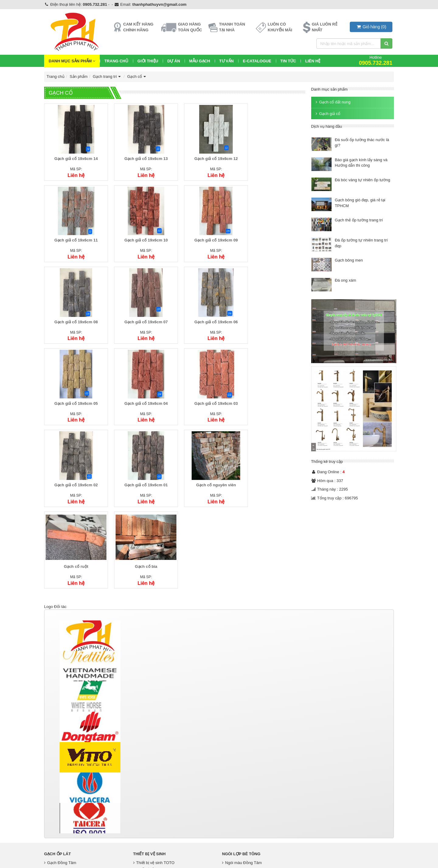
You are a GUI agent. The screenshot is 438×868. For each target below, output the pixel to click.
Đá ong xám (346, 280)
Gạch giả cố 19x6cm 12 (208, 156)
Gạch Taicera (57, 780)
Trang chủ (116, 61)
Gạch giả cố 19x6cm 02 (74, 393)
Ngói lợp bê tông (241, 765)
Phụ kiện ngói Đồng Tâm (245, 787)
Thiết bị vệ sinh (149, 765)
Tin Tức (288, 61)
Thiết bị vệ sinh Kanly (153, 787)
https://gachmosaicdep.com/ (69, 848)
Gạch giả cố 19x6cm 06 (74, 314)
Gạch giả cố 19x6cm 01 (141, 393)
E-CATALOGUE (257, 61)
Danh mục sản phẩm (72, 61)
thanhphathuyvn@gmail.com (159, 4)
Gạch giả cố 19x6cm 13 (141, 156)
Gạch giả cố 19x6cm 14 (74, 156)
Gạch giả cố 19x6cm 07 (275, 235)
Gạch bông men (349, 260)
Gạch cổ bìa (75, 472)
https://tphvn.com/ (60, 855)
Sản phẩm (79, 76)
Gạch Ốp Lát (57, 765)
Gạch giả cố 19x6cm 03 (275, 314)
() (371, 27)
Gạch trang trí (107, 76)
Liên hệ (313, 61)
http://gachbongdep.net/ (65, 836)
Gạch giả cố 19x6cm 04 (208, 314)
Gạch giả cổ (327, 114)
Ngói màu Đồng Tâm (242, 773)
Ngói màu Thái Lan (240, 780)
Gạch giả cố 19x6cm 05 (141, 314)
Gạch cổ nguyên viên (208, 393)
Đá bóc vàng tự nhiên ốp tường (363, 180)
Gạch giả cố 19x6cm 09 (141, 235)
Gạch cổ (137, 76)
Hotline (376, 60)
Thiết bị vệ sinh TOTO (154, 773)
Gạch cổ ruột (275, 393)
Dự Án (174, 61)
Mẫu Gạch (200, 61)
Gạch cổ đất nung (332, 102)
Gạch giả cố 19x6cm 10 (74, 235)
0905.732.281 (95, 4)
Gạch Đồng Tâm (60, 773)
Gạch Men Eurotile (62, 787)
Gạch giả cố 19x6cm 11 (275, 156)
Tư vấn (227, 61)
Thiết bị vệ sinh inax (152, 780)
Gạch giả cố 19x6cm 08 (208, 235)
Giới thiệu (148, 61)
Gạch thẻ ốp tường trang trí (359, 220)
